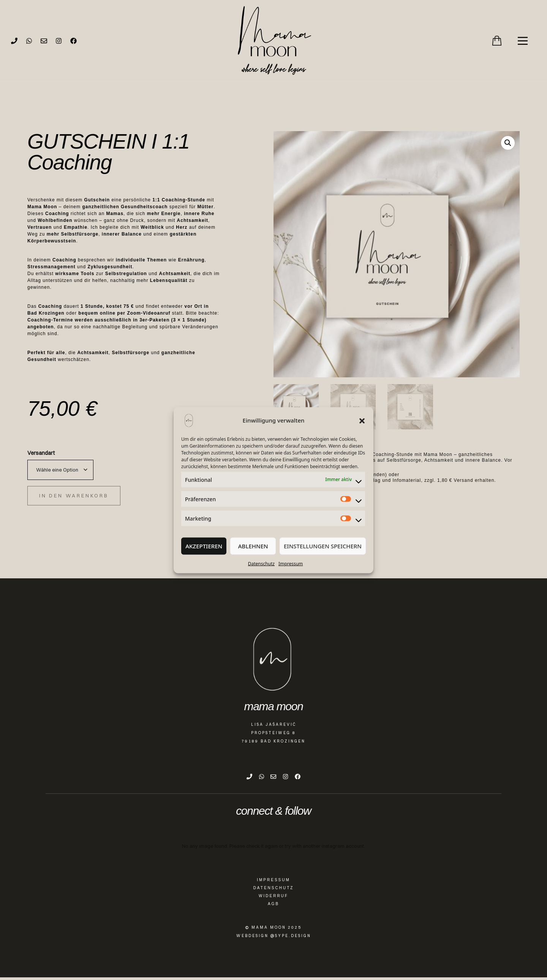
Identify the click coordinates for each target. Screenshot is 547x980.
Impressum (291, 563)
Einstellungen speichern (323, 546)
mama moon (273, 706)
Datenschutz (261, 563)
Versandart (41, 453)
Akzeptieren (204, 546)
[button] (362, 420)
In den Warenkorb (74, 496)
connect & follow (273, 814)
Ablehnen (253, 546)
